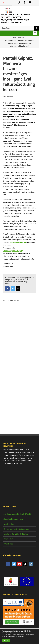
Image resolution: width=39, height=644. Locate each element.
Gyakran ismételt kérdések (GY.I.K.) (18, 514)
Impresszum (9, 539)
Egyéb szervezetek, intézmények (17, 529)
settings (22, 637)
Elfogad (6, 641)
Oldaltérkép (9, 544)
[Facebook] (8, 564)
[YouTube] (19, 564)
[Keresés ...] (17, 28)
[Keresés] (36, 28)
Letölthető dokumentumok (14, 519)
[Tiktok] (25, 564)
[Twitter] (14, 564)
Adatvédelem (9, 524)
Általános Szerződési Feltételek (16, 534)
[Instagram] (31, 564)
